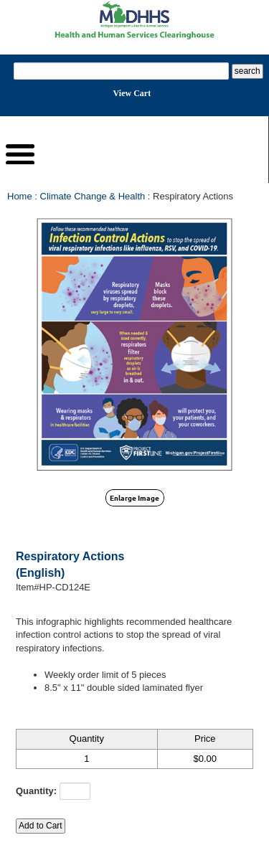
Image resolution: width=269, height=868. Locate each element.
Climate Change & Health (93, 196)
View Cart (132, 93)
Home (20, 196)
